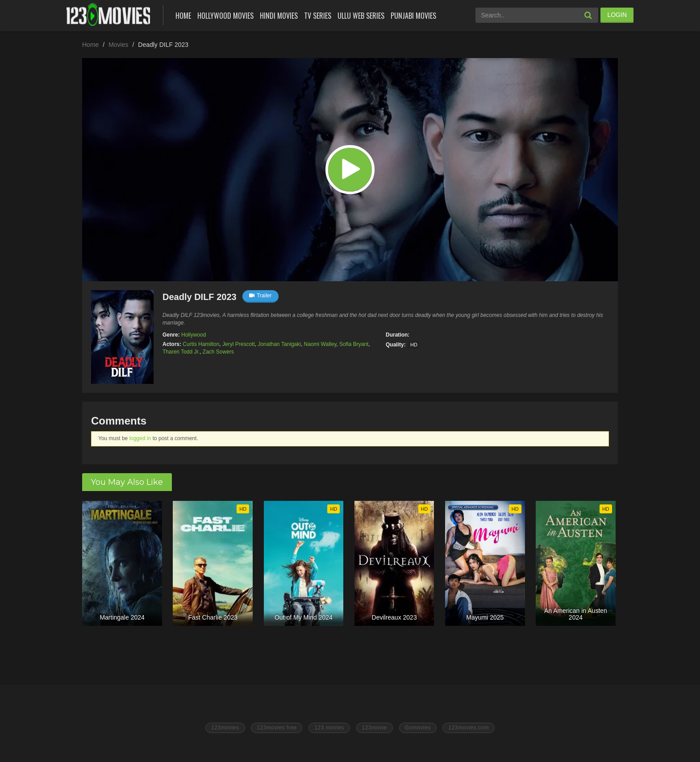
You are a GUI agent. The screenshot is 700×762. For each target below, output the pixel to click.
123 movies (329, 728)
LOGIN (617, 15)
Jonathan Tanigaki (279, 344)
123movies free (277, 728)
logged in (140, 438)
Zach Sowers (218, 352)
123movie (375, 728)
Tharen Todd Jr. (181, 352)
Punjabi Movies (413, 16)
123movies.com (469, 728)
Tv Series (318, 16)
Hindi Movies (279, 16)
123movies (225, 728)
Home (183, 16)
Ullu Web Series (361, 16)
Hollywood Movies (225, 16)
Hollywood (194, 335)
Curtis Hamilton (201, 344)
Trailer (260, 296)
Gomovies (418, 728)
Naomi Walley (320, 344)
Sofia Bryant (354, 344)
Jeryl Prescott (239, 344)
